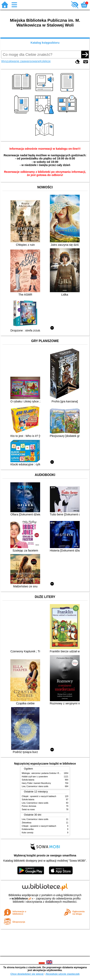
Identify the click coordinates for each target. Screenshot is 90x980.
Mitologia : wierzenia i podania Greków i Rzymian (44, 773)
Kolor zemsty (28, 833)
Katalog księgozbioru (45, 43)
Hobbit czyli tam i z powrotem (35, 777)
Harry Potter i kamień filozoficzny (36, 783)
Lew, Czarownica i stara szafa (35, 786)
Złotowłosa (27, 823)
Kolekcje (45, 61)
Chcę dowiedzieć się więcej (27, 974)
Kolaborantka (28, 829)
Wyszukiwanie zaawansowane (20, 61)
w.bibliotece (21, 898)
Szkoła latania (28, 780)
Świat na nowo (28, 809)
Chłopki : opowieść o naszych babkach (39, 796)
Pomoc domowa (29, 806)
